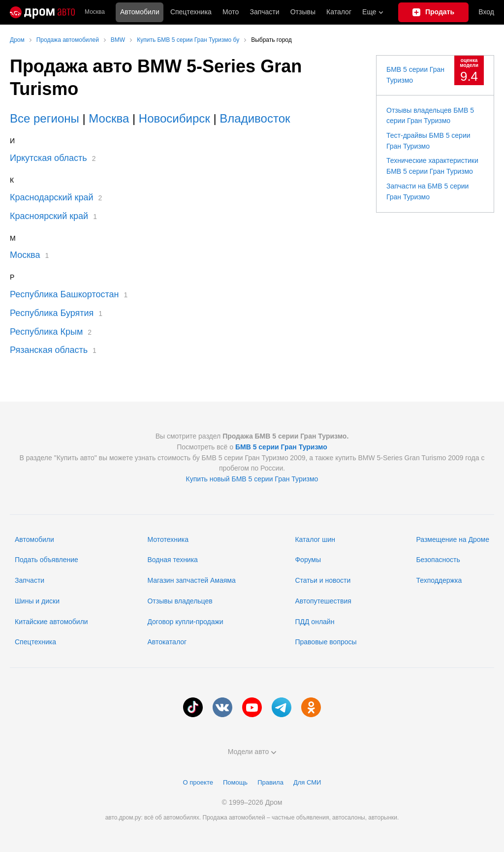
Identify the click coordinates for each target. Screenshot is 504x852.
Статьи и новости (323, 580)
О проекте (198, 782)
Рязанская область (49, 350)
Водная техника (172, 560)
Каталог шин (315, 539)
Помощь (235, 782)
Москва (95, 12)
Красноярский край (49, 216)
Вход (486, 12)
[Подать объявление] (434, 12)
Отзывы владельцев (180, 601)
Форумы (308, 560)
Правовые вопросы (326, 642)
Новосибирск (174, 118)
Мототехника (168, 539)
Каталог (339, 12)
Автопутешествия (323, 601)
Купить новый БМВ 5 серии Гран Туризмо (252, 479)
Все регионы (45, 118)
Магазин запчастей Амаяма (191, 580)
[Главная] (42, 12)
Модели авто (252, 752)
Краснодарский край (52, 197)
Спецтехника (35, 642)
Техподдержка (439, 580)
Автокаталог (167, 642)
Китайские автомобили (51, 622)
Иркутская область (48, 158)
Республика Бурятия (52, 313)
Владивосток (255, 118)
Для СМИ (307, 782)
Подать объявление (47, 560)
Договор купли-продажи (185, 622)
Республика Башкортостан (64, 294)
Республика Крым (46, 332)
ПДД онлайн (315, 622)
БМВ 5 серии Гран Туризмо (281, 447)
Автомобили (140, 12)
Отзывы (303, 12)
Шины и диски (37, 601)
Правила (270, 782)
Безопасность (438, 560)
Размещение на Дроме (453, 539)
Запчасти (264, 12)
